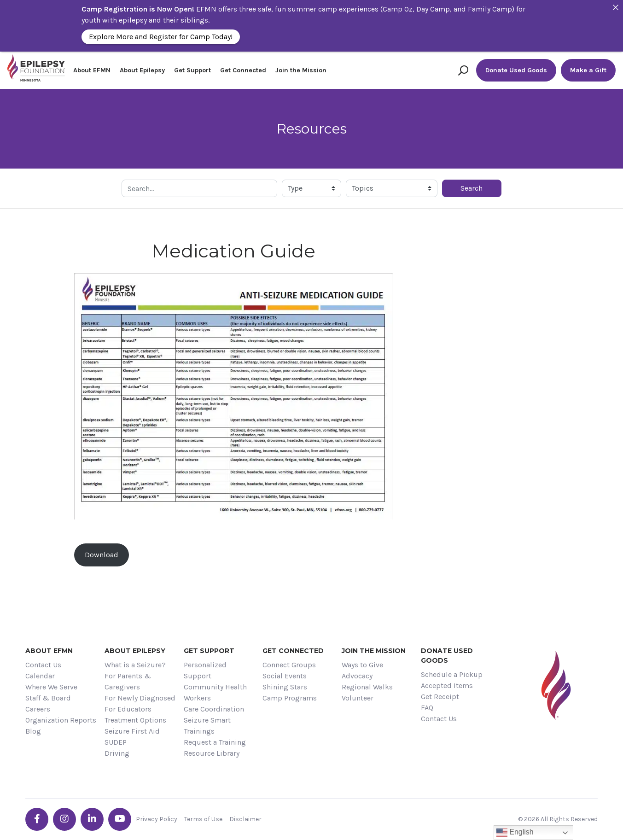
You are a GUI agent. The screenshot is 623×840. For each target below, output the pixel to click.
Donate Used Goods (516, 70)
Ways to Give (362, 665)
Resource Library (212, 753)
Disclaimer (245, 819)
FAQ (427, 708)
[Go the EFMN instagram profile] (64, 819)
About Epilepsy (142, 70)
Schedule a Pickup (452, 674)
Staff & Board (48, 698)
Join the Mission (301, 70)
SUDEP (116, 742)
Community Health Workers (215, 692)
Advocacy (357, 676)
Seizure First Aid (132, 731)
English (515, 833)
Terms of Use (203, 819)
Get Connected (243, 70)
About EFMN (92, 70)
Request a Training (215, 742)
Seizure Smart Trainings (207, 726)
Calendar (40, 676)
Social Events (285, 676)
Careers (38, 709)
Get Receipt (440, 697)
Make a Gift (588, 70)
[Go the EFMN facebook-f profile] (37, 819)
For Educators (128, 709)
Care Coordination (214, 709)
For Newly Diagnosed (140, 698)
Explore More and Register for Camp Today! (161, 37)
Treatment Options (135, 720)
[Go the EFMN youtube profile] (120, 819)
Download (102, 555)
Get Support (192, 70)
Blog (33, 731)
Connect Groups (289, 665)
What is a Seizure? (135, 665)
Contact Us (43, 665)
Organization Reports (61, 720)
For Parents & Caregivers (128, 681)
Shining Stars (285, 687)
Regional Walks (367, 687)
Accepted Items (447, 685)
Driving (117, 753)
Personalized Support (205, 670)
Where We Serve (51, 687)
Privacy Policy (157, 819)
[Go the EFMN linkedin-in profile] (92, 819)
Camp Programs (290, 698)
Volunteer (358, 698)
